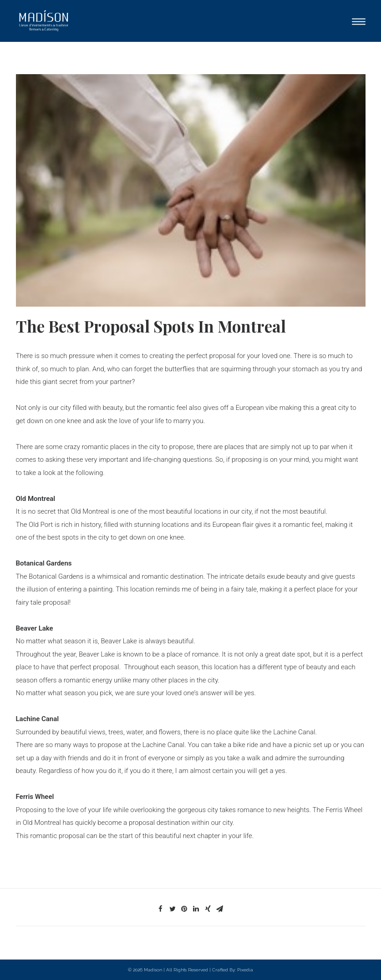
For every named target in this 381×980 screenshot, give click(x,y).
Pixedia (245, 970)
